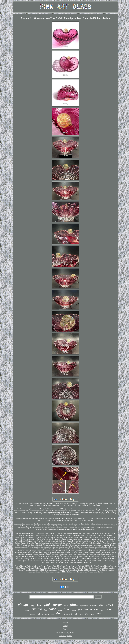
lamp (67, 609)
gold (80, 610)
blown (21, 610)
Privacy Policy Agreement (65, 632)
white (101, 605)
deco (59, 613)
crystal (102, 610)
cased (66, 606)
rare (96, 610)
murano (37, 609)
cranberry (46, 614)
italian (92, 614)
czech (52, 614)
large (33, 605)
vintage (23, 605)
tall (39, 614)
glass (74, 604)
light (46, 610)
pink (47, 604)
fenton (88, 609)
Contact (65, 629)
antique (57, 605)
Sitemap (65, 626)
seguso (81, 614)
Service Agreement (65, 636)
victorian (60, 610)
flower (27, 610)
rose (99, 614)
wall (76, 614)
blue (87, 614)
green (74, 610)
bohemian (93, 606)
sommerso (33, 614)
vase (53, 609)
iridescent (68, 614)
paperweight (84, 606)
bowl (109, 609)
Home (65, 622)
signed (109, 605)
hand (40, 605)
